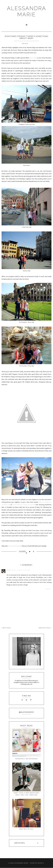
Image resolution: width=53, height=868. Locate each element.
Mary (9, 570)
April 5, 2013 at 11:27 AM (21, 570)
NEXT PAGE (6, 628)
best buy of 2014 (26, 829)
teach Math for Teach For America (24, 505)
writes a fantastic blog (15, 546)
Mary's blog (33, 58)
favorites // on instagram (26, 759)
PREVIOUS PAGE (45, 628)
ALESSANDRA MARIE (27, 11)
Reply (48, 589)
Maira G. (41, 863)
